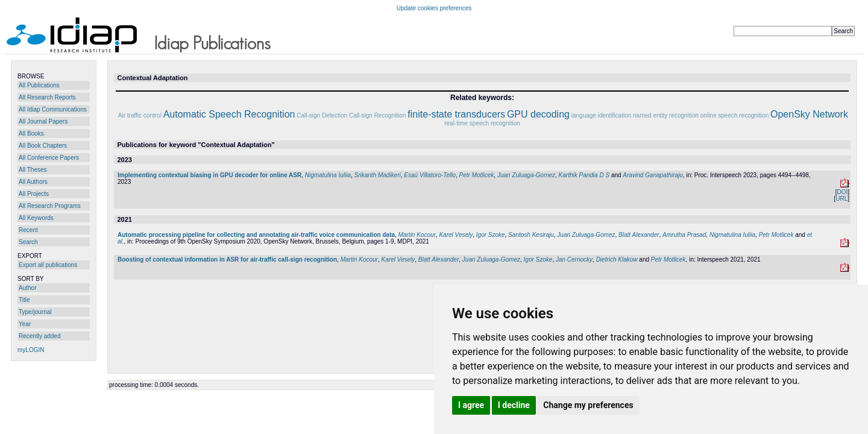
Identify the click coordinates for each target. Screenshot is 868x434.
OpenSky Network (809, 114)
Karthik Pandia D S (584, 175)
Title (24, 300)
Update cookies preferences (434, 8)
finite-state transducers (456, 114)
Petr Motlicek (477, 175)
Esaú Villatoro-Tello (430, 175)
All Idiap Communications (53, 109)
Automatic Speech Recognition (229, 114)
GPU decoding (538, 114)
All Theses (33, 170)
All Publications (39, 85)
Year (25, 324)
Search (28, 242)
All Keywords (36, 218)
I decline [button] (514, 405)
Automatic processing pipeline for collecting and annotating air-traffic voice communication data (256, 235)
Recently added (40, 336)
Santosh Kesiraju (531, 235)
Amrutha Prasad (684, 235)
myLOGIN (31, 350)
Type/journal (35, 312)
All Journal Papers (43, 121)
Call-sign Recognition (378, 115)
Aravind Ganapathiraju (653, 175)
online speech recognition (734, 115)
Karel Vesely (456, 235)
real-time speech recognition (482, 123)
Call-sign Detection (322, 115)
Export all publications (48, 265)
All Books (31, 134)
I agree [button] (471, 405)
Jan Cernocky (574, 259)
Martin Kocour (417, 235)
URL (841, 199)
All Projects (34, 194)
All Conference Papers (49, 158)
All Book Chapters (43, 146)
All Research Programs (50, 206)
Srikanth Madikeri (378, 175)
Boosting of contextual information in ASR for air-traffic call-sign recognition (227, 259)
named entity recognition (666, 115)
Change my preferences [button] (588, 405)
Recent (28, 230)
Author (27, 288)
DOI (842, 192)
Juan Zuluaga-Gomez (526, 175)
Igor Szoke (491, 235)
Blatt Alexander (639, 235)
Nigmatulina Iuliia (328, 175)
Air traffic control (140, 115)
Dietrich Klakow (617, 259)
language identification (602, 115)
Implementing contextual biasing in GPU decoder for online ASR (209, 175)
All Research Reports (47, 97)
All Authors (33, 182)
